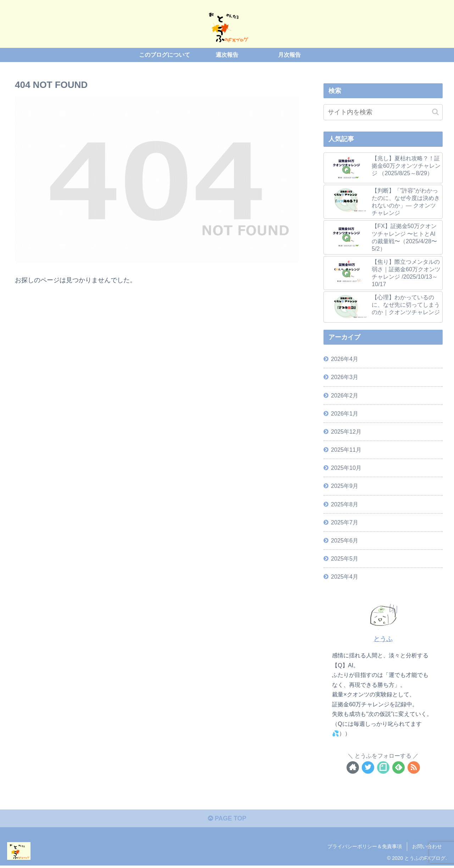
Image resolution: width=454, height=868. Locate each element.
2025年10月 (346, 468)
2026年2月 (345, 395)
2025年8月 (345, 504)
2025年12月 (346, 432)
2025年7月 (345, 522)
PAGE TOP (227, 819)
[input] (383, 112)
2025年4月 (345, 577)
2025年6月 (345, 540)
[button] (435, 112)
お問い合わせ (427, 847)
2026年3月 (345, 377)
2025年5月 (345, 558)
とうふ (383, 639)
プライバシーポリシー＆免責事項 (365, 847)
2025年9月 (345, 486)
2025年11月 (346, 450)
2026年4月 (345, 359)
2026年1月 (345, 413)
